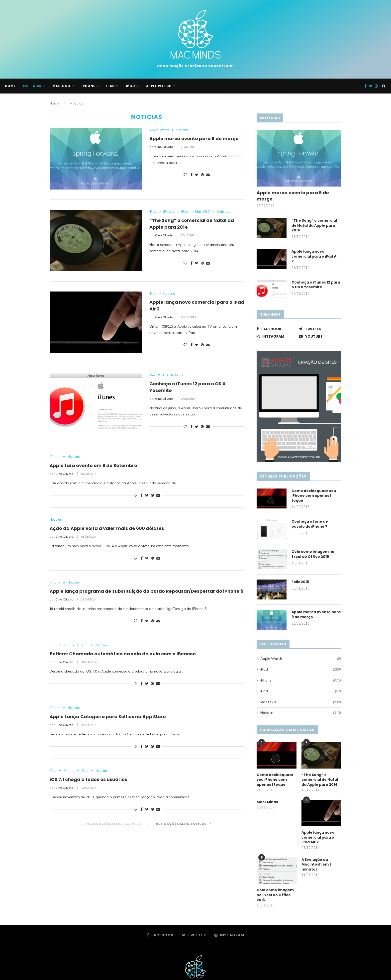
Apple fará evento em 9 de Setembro (93, 465)
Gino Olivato (164, 147)
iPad (111, 86)
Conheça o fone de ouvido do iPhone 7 (310, 524)
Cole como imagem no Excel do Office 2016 (313, 554)
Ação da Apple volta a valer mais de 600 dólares (107, 528)
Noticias (32, 86)
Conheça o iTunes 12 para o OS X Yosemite (316, 285)
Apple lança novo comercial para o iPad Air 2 (315, 256)
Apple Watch (159, 86)
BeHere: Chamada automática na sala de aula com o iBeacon (123, 654)
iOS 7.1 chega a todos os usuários (88, 779)
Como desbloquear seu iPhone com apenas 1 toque (314, 496)
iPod (131, 86)
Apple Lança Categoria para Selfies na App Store (108, 717)
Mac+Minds (267, 802)
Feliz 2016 (300, 582)
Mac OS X (61, 86)
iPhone (88, 86)
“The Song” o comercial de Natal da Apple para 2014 (314, 225)
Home (10, 86)
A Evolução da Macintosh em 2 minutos (317, 865)
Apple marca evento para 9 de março (194, 139)
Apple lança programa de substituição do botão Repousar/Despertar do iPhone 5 (147, 591)
